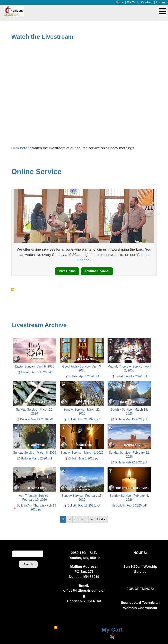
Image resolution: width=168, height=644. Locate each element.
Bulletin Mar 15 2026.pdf (131, 419)
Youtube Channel (97, 271)
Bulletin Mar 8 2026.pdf (36, 458)
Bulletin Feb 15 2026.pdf (84, 505)
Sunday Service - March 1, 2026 (82, 453)
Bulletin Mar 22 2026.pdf (84, 419)
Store (120, 2)
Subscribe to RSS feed (56, 627)
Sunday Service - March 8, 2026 (35, 453)
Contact (147, 2)
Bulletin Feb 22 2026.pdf (131, 462)
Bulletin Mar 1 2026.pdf (84, 458)
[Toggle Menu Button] (163, 11)
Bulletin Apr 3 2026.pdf (84, 376)
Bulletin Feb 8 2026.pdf (131, 505)
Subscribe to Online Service (13, 290)
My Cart (132, 2)
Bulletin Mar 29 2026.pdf (36, 419)
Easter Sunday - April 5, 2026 (34, 366)
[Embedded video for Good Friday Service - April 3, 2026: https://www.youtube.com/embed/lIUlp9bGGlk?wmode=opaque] (84, 89)
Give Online (67, 271)
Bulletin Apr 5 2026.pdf (36, 372)
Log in (160, 2)
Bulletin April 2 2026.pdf (131, 376)
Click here (20, 148)
